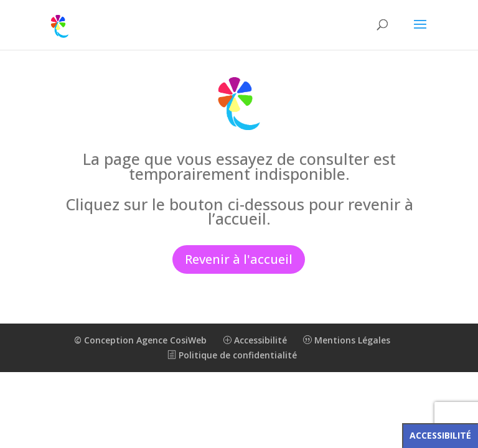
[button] (420, 32)
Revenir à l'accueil (239, 259)
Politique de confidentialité (232, 355)
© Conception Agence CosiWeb (140, 340)
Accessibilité (255, 340)
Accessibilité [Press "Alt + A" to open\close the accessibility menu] (440, 435)
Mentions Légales (347, 340)
